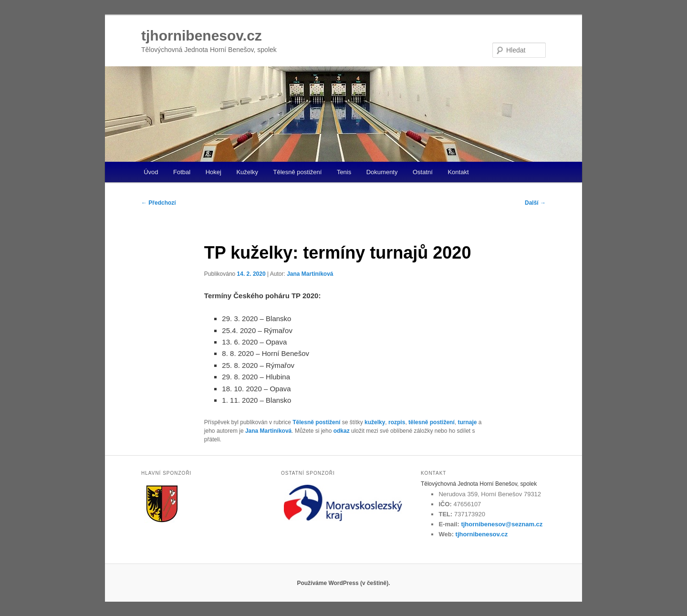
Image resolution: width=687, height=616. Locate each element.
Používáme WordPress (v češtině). (343, 583)
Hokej (213, 172)
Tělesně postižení (297, 172)
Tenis (344, 172)
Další (535, 203)
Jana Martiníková (310, 274)
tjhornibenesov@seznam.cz (502, 524)
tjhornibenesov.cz (202, 36)
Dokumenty (382, 172)
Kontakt (458, 172)
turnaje (467, 422)
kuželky (375, 422)
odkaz (342, 431)
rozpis (397, 422)
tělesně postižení (432, 422)
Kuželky (247, 172)
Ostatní (423, 172)
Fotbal (182, 172)
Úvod (151, 172)
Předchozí (159, 203)
